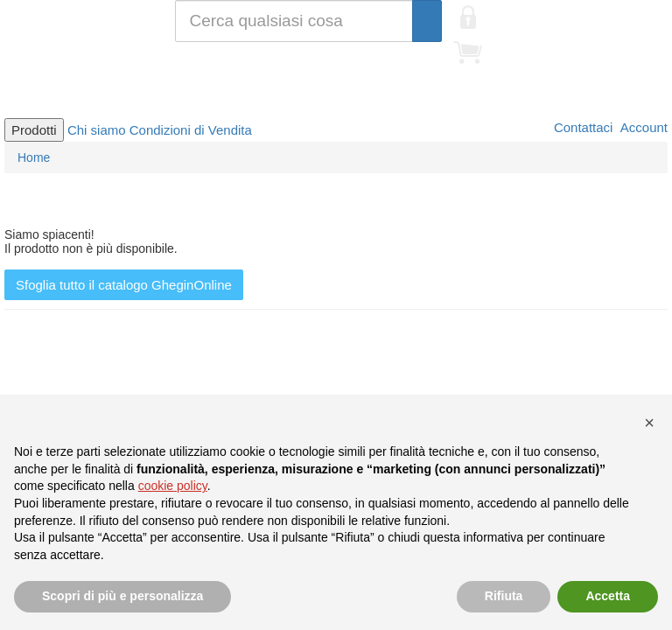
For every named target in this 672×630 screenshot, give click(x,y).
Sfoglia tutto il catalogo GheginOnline (124, 285)
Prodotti (34, 130)
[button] (649, 423)
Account (642, 127)
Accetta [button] (608, 596)
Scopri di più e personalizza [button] (122, 596)
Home (34, 157)
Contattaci (582, 127)
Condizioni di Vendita (191, 130)
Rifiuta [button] (504, 596)
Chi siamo (97, 130)
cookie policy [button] (173, 486)
